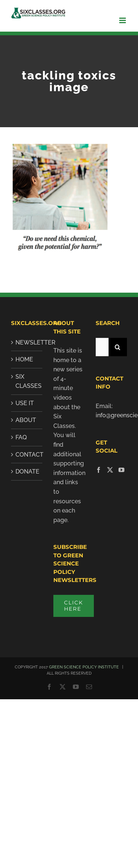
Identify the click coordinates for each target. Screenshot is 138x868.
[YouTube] (121, 470)
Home (24, 359)
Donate (27, 471)
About (26, 420)
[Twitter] (110, 470)
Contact (27, 455)
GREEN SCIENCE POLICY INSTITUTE (84, 667)
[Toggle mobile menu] (123, 20)
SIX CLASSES (27, 381)
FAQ (21, 437)
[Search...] (102, 347)
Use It (25, 403)
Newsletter (27, 342)
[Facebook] (99, 470)
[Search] (118, 347)
